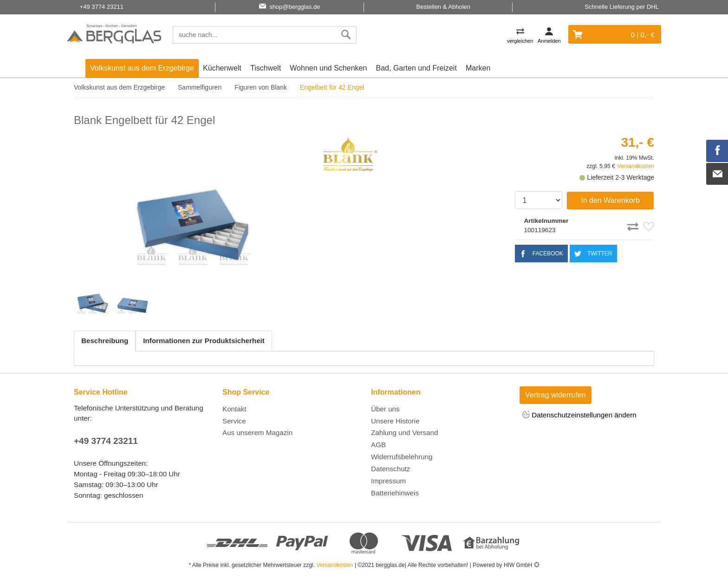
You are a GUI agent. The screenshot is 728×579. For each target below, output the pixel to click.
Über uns (385, 409)
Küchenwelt (222, 68)
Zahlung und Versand (404, 433)
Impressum (388, 481)
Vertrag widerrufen (556, 395)
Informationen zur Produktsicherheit (204, 341)
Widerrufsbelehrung (402, 457)
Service (234, 421)
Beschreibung (105, 341)
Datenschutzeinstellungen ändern (579, 415)
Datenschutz (390, 469)
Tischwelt (266, 68)
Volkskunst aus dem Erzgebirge (142, 68)
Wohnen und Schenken (328, 68)
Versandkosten (636, 166)
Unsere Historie (395, 421)
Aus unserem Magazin (257, 433)
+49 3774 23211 (106, 441)
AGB (378, 445)
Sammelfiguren (200, 87)
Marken (478, 68)
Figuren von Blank (261, 87)
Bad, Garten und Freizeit (416, 68)
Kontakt (234, 409)
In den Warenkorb (610, 200)
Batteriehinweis (395, 493)
